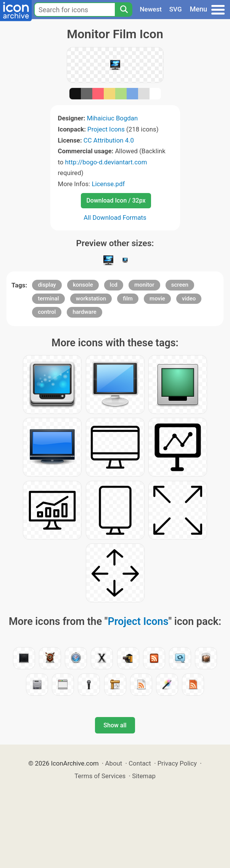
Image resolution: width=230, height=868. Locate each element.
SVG (176, 9)
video (189, 299)
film (128, 299)
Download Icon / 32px (116, 200)
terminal (48, 299)
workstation (91, 299)
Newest (151, 9)
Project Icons (106, 129)
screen (180, 285)
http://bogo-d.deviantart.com (106, 162)
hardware (84, 312)
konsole (83, 285)
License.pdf (108, 184)
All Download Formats (115, 217)
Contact (140, 763)
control (47, 312)
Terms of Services (100, 776)
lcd (114, 285)
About (114, 763)
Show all (115, 725)
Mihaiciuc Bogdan (113, 118)
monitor (144, 285)
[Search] (124, 10)
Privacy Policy (177, 763)
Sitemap (144, 776)
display (47, 285)
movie (157, 299)
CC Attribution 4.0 (109, 140)
